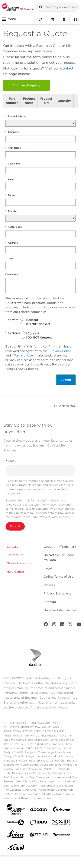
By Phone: (13, 333)
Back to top (64, 406)
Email (10, 180)
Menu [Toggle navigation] (9, 19)
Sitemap (50, 602)
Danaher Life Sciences (60, 610)
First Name (13, 148)
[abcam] (39, 810)
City (9, 259)
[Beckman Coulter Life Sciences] (17, 7)
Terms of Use (23, 355)
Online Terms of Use (59, 577)
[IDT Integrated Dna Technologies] (62, 823)
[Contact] (40, 19)
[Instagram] (54, 625)
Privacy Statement (57, 593)
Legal (48, 568)
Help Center (15, 572)
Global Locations (19, 563)
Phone (10, 195)
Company (12, 132)
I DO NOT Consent (37, 324)
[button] (41, 7)
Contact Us (15, 555)
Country (12, 211)
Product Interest (16, 116)
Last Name (13, 164)
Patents (49, 585)
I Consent (31, 320)
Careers (12, 547)
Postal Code (14, 227)
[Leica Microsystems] (16, 835)
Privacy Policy (61, 351)
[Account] (64, 19)
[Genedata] (16, 823)
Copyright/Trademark (60, 547)
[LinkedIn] (62, 625)
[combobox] (57, 7)
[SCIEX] (16, 848)
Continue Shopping (26, 85)
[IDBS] (39, 823)
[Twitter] (70, 625)
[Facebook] (46, 625)
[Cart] (52, 19)
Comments (12, 274)
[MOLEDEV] (39, 835)
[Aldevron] (62, 810)
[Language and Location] (75, 19)
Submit (66, 380)
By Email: (12, 320)
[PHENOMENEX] (62, 835)
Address (12, 243)
